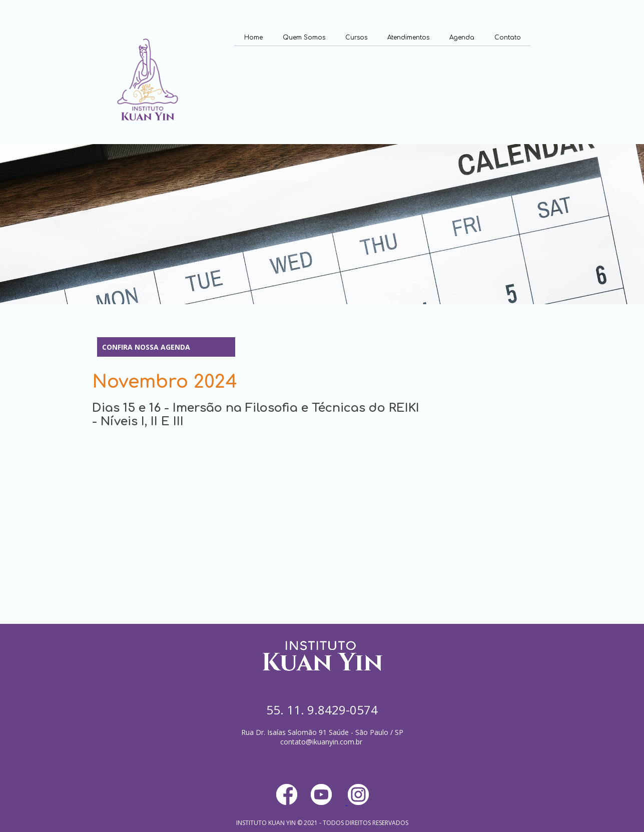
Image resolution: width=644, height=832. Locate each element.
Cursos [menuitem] (356, 38)
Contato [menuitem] (508, 38)
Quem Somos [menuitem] (304, 38)
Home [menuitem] (253, 38)
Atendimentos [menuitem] (408, 38)
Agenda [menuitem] (462, 38)
